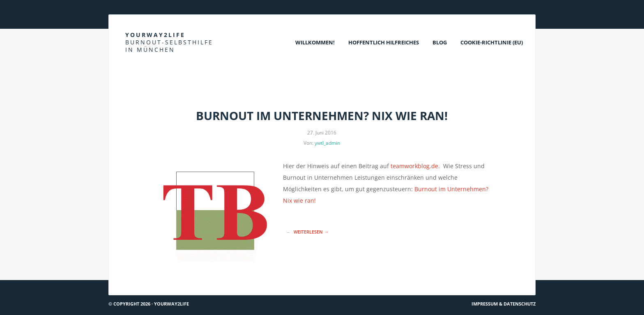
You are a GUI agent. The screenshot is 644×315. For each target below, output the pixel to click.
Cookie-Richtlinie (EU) (492, 42)
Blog (440, 42)
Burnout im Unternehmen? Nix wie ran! (322, 116)
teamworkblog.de (414, 166)
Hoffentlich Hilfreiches (384, 42)
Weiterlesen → (311, 232)
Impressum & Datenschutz (504, 304)
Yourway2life (169, 42)
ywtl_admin (327, 143)
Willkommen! (315, 42)
